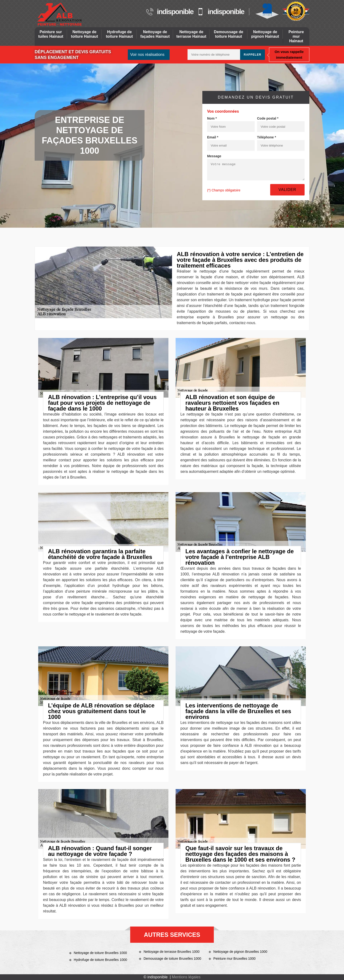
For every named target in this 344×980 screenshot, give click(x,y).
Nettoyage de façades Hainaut (155, 34)
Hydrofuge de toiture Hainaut (119, 34)
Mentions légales (186, 977)
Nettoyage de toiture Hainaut (84, 34)
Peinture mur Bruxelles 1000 (234, 959)
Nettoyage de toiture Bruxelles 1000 (100, 953)
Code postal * (268, 118)
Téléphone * (266, 137)
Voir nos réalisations (147, 55)
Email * (213, 137)
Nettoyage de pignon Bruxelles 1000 (240, 952)
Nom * (212, 118)
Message (214, 156)
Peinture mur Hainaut (296, 36)
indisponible (175, 12)
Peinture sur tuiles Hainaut (51, 34)
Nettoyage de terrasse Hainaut (191, 34)
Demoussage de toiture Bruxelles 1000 (172, 959)
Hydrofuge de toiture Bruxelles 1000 (100, 960)
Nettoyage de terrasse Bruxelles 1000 (172, 952)
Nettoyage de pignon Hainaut (265, 34)
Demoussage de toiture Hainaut (228, 34)
